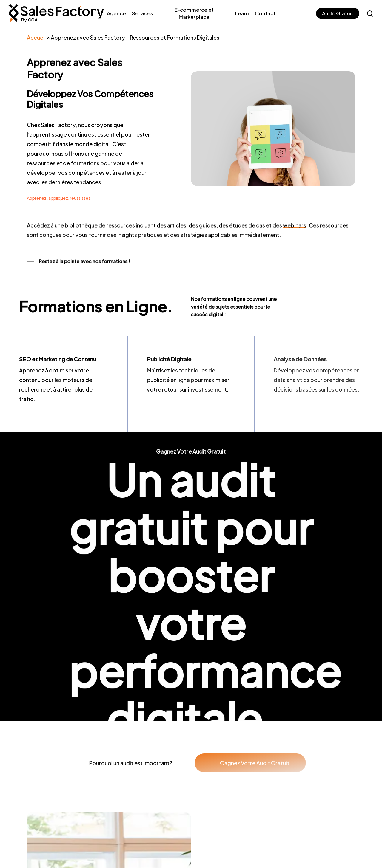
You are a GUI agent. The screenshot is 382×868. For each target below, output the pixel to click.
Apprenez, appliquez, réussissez (59, 198)
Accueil (36, 37)
